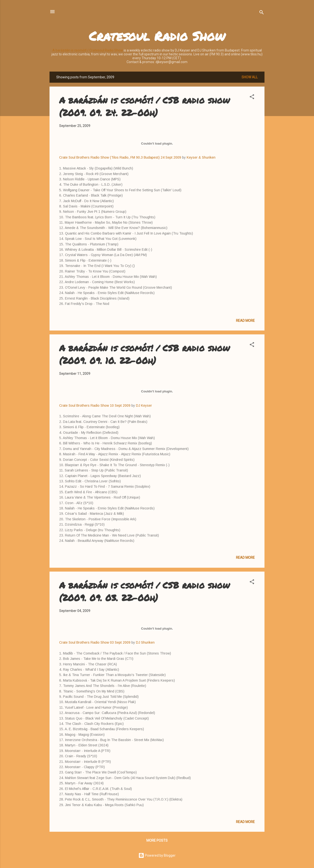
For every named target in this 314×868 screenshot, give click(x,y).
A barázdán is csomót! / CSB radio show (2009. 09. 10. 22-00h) (144, 354)
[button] (252, 98)
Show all (250, 77)
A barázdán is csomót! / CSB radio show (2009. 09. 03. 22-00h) (144, 591)
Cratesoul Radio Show (157, 36)
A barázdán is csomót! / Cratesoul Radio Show (88, 50)
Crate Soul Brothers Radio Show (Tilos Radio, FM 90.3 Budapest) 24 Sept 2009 (120, 157)
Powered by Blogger (157, 855)
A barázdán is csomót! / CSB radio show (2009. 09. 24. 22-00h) (144, 106)
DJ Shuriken (145, 642)
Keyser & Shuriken (201, 157)
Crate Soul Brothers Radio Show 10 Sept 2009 (95, 405)
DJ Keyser (144, 405)
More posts (157, 840)
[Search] (262, 13)
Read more (245, 321)
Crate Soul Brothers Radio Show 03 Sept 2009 (95, 642)
